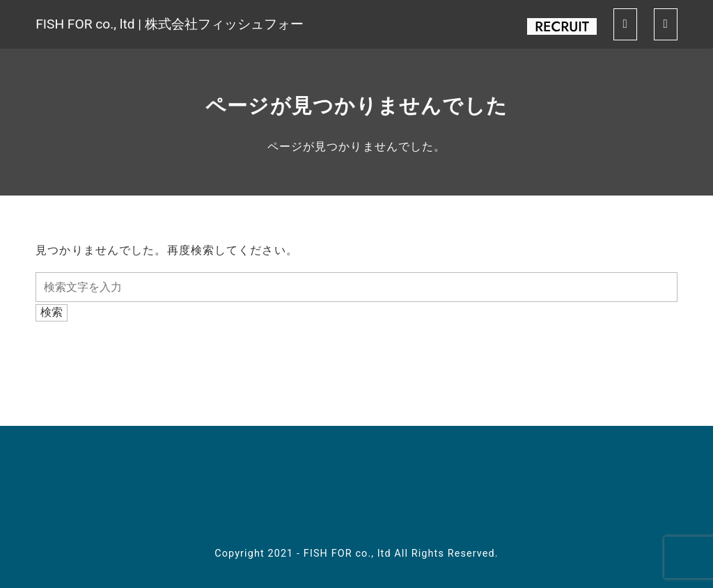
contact (446, 493)
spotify (401, 493)
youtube (356, 493)
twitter (312, 493)
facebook (267, 493)
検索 (52, 312)
